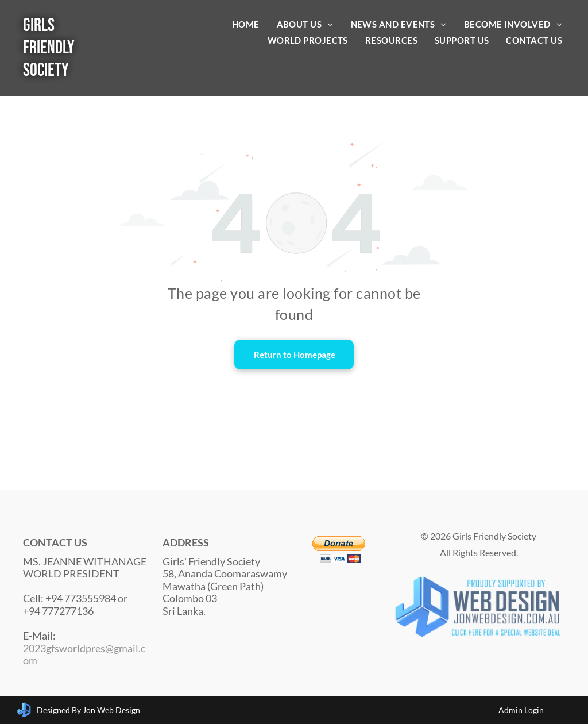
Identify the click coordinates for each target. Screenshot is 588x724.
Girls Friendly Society (49, 48)
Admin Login (521, 710)
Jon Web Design (111, 710)
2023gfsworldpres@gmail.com (84, 654)
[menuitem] (246, 24)
